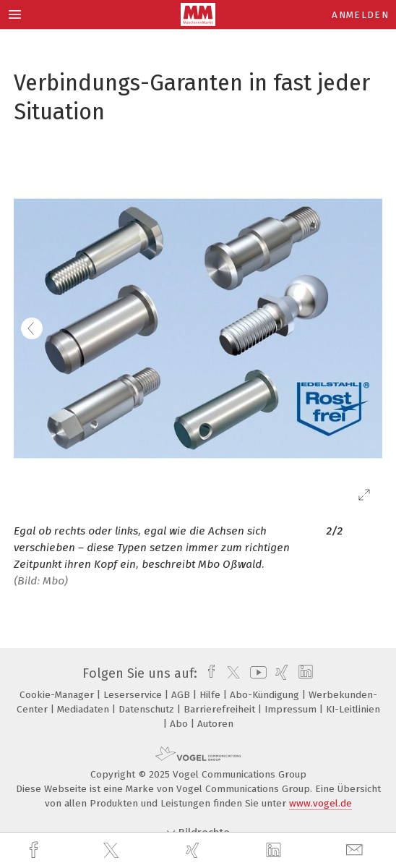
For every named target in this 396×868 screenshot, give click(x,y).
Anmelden (360, 15)
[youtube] (256, 673)
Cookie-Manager (58, 695)
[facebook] (35, 850)
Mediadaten (85, 709)
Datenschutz (148, 709)
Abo (180, 724)
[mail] (356, 850)
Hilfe (211, 695)
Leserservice (134, 695)
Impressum (292, 709)
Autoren (215, 724)
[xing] (194, 850)
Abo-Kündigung (266, 695)
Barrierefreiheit (221, 709)
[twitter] (113, 851)
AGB (182, 695)
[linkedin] (275, 851)
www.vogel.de (320, 803)
